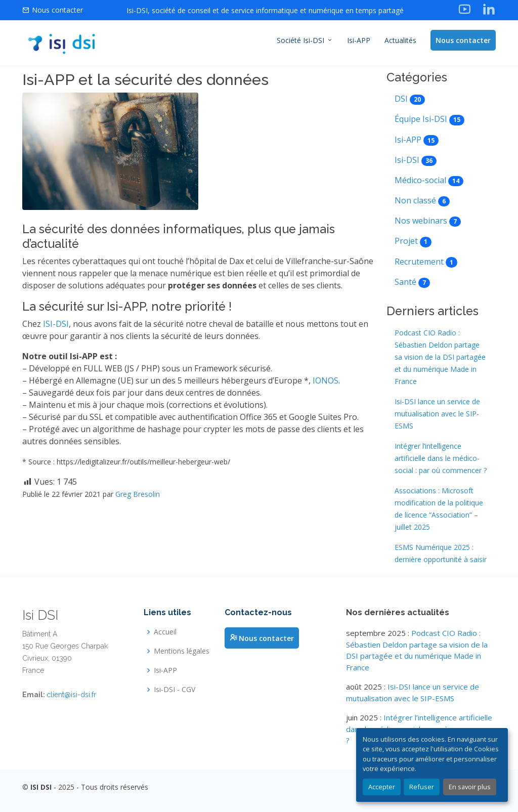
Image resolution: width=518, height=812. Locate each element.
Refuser (422, 787)
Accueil (165, 632)
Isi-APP (359, 40)
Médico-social (420, 181)
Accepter (382, 787)
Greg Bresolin (138, 495)
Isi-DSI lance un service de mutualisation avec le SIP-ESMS (437, 415)
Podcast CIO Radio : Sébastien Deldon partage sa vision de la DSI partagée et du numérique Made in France (440, 358)
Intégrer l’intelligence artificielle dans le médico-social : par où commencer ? (441, 460)
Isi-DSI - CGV (175, 690)
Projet (406, 242)
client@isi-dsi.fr (71, 695)
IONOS (326, 381)
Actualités (400, 40)
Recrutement (419, 263)
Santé (405, 283)
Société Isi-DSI (305, 40)
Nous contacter (463, 40)
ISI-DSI (56, 325)
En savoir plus (470, 787)
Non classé (415, 202)
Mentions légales (182, 651)
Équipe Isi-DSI (421, 120)
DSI (401, 100)
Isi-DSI (407, 161)
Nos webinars (421, 222)
